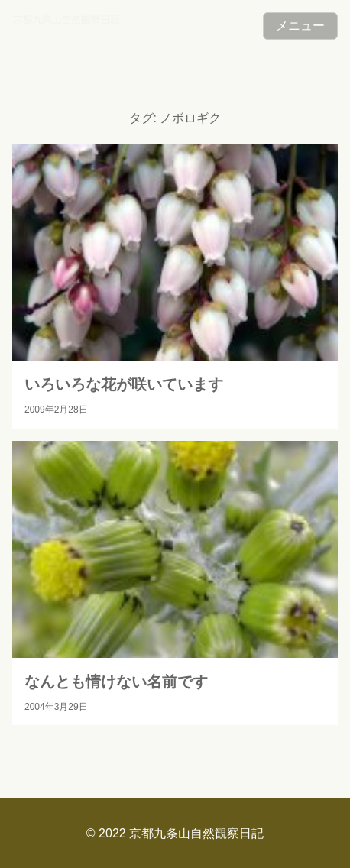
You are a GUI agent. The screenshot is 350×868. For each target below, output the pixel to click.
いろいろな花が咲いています (124, 384)
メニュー (300, 26)
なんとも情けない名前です (116, 682)
